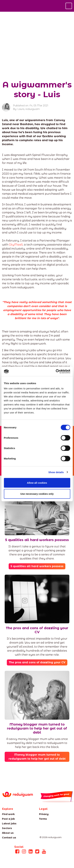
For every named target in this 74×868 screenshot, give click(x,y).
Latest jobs (9, 824)
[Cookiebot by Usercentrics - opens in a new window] (56, 371)
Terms (43, 819)
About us (8, 833)
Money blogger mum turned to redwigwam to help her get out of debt (37, 757)
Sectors (7, 828)
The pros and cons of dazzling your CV (37, 662)
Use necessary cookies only (37, 494)
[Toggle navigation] (69, 6)
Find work (8, 814)
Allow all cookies (37, 483)
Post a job (8, 819)
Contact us (9, 838)
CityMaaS (16, 245)
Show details (56, 472)
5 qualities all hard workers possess (37, 566)
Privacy (44, 814)
